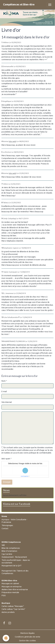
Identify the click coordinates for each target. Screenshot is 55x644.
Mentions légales (27, 633)
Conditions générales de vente (27, 637)
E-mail (4, 391)
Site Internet (7, 402)
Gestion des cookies (27, 641)
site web (12, 141)
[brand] (19, 5)
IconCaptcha (25, 476)
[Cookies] (6, 638)
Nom (4, 381)
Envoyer (7, 482)
